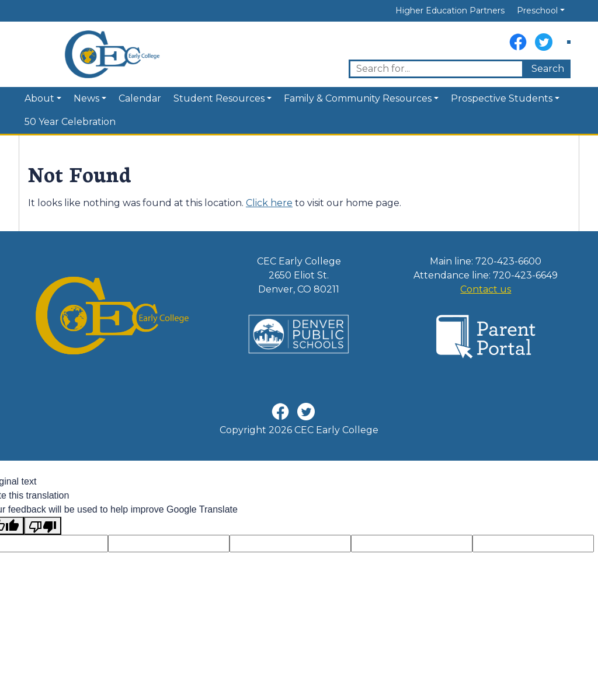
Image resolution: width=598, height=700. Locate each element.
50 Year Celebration (70, 122)
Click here (269, 203)
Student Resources (219, 98)
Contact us (486, 289)
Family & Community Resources (358, 98)
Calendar (140, 98)
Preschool (537, 11)
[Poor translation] (43, 526)
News (86, 98)
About (39, 98)
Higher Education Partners (450, 11)
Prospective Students (502, 98)
